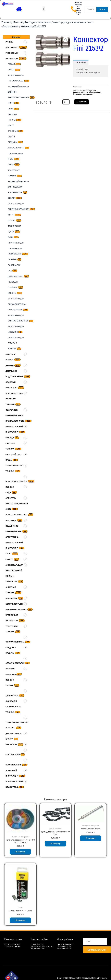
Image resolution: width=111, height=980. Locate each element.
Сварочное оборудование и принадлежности (15, 415)
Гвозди (11, 64)
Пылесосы (11, 598)
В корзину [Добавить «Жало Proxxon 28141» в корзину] (91, 838)
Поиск (102, 9)
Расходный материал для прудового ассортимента (18, 187)
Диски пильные (16, 276)
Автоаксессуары (15, 663)
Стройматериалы (15, 642)
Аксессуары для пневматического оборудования (17, 304)
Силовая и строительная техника (13, 707)
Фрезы (11, 215)
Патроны (12, 260)
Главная (6, 22)
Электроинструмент (16, 481)
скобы (11, 70)
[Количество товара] (66, 102)
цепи (10, 109)
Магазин (18, 22)
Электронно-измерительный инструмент (14, 543)
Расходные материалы (38, 22)
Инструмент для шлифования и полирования (16, 248)
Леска (11, 165)
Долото (12, 220)
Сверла (11, 198)
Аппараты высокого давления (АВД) (17, 504)
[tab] (81, 63)
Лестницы (11, 520)
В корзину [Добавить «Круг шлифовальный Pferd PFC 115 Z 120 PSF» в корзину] (20, 852)
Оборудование (13, 765)
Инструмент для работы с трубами (14, 399)
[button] (44, 9)
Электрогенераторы (16, 515)
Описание (81, 63)
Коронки (12, 293)
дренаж (10, 365)
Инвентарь (11, 745)
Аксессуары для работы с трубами (16, 343)
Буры (10, 237)
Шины (11, 103)
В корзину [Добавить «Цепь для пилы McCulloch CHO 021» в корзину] (55, 844)
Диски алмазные (16, 148)
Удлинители (12, 696)
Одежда (10, 438)
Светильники (13, 755)
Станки (9, 559)
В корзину (81, 102)
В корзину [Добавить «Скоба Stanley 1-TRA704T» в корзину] (20, 920)
